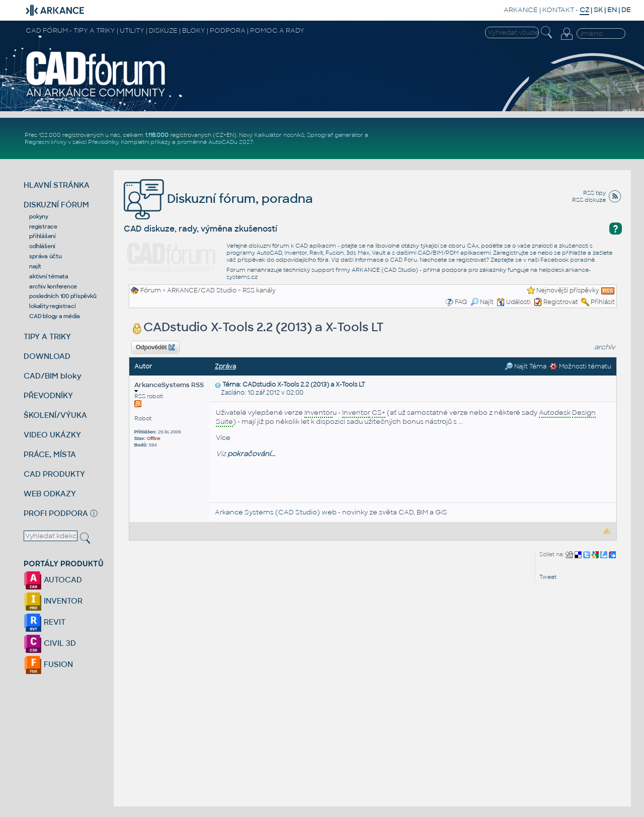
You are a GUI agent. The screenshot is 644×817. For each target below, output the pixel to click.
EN (612, 10)
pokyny (39, 216)
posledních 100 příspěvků (63, 296)
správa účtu (45, 256)
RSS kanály (259, 290)
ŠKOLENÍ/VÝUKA (55, 415)
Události (514, 302)
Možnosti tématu (580, 366)
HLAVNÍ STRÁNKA (57, 185)
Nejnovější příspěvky (568, 290)
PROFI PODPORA (56, 513)
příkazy (160, 142)
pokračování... (251, 454)
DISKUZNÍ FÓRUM (56, 205)
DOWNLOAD (47, 356)
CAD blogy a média (55, 316)
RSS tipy (594, 193)
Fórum (151, 290)
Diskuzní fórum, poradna (218, 199)
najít (35, 266)
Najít (482, 302)
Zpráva (225, 366)
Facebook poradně (568, 260)
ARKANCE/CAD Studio (202, 290)
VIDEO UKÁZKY (52, 435)
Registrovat (561, 302)
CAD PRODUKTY (54, 474)
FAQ (461, 302)
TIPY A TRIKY (47, 337)
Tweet (548, 577)
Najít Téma (526, 366)
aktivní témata (49, 276)
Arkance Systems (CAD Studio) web (276, 512)
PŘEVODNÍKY (48, 395)
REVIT (45, 622)
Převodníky (103, 142)
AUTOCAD (53, 580)
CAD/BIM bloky (53, 376)
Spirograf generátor (335, 135)
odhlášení (42, 246)
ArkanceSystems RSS (169, 387)
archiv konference (53, 286)
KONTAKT (558, 10)
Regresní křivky (46, 142)
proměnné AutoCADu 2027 (215, 142)
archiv (605, 347)
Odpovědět (155, 347)
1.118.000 (157, 135)
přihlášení (43, 236)
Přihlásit (603, 302)
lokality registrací (52, 306)
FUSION (48, 664)
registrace (43, 227)
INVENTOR (53, 601)
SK (598, 10)
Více (223, 438)
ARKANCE (521, 10)
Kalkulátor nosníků (279, 135)
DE (626, 10)
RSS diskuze (589, 200)
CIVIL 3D (50, 643)
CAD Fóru (404, 260)
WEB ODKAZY (50, 494)
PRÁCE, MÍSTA (50, 454)
